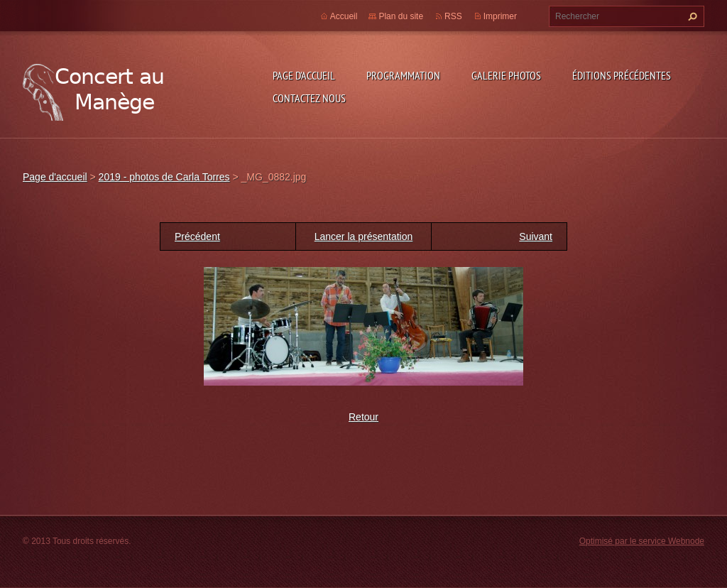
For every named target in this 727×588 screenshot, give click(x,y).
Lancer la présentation (364, 236)
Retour (363, 417)
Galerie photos (506, 75)
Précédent (197, 236)
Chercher (691, 16)
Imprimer (500, 16)
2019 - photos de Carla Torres (164, 177)
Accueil (344, 16)
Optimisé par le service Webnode (642, 541)
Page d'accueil (304, 75)
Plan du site (401, 16)
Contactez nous (309, 98)
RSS (453, 16)
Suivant (536, 236)
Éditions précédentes (622, 75)
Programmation (403, 75)
